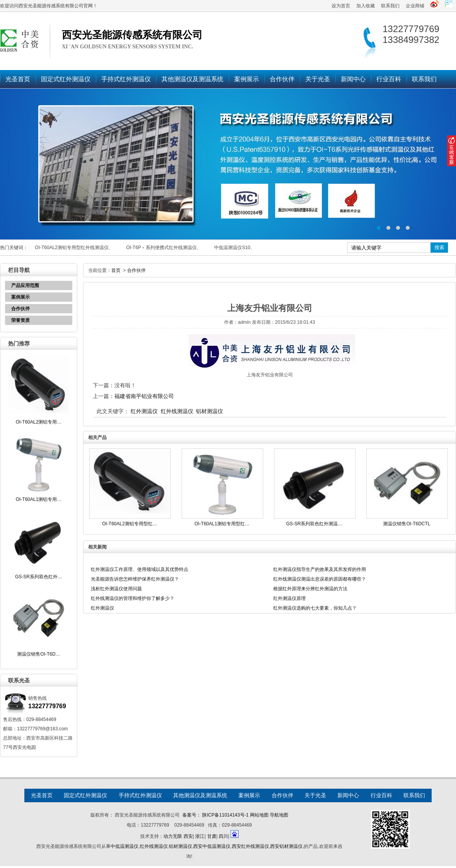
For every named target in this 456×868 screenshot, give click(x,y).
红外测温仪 (144, 411)
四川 (223, 836)
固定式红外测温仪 (66, 79)
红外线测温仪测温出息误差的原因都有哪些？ (320, 579)
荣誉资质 (20, 320)
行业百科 (389, 79)
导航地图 (279, 815)
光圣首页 (18, 79)
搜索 (439, 247)
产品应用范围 (25, 285)
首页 (116, 270)
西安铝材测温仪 (286, 846)
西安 (188, 836)
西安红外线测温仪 (250, 846)
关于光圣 (318, 79)
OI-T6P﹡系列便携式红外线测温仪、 (164, 248)
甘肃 (212, 836)
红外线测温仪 (177, 411)
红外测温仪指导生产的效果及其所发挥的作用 (320, 569)
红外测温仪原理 (289, 598)
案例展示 (247, 79)
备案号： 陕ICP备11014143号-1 (215, 815)
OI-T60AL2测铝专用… (39, 422)
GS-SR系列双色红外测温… (314, 524)
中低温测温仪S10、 (234, 248)
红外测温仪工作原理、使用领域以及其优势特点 (140, 569)
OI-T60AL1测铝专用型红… (222, 524)
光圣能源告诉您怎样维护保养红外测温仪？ (135, 579)
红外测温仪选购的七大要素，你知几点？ (315, 608)
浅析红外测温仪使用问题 (116, 589)
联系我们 (390, 6)
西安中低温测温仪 (212, 846)
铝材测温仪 (209, 411)
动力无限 (173, 836)
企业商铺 (415, 6)
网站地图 (259, 815)
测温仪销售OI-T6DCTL (407, 524)
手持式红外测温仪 (126, 79)
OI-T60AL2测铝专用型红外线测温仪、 (74, 248)
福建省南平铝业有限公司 (144, 396)
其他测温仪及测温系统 (192, 79)
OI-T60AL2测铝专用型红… (130, 524)
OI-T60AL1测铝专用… (39, 499)
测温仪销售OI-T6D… (38, 654)
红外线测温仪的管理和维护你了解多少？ (133, 598)
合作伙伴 (282, 79)
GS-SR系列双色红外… (39, 577)
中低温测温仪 (124, 846)
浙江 (200, 836)
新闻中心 (353, 79)
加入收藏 (366, 6)
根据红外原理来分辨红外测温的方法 (310, 589)
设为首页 (341, 6)
